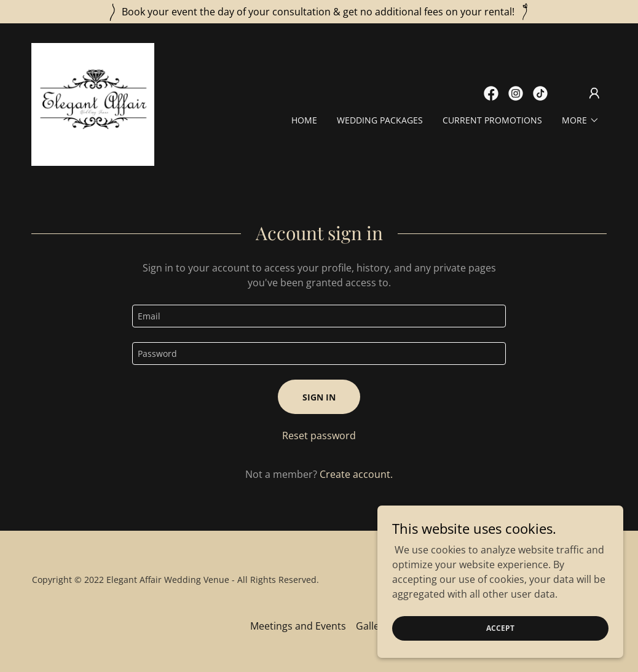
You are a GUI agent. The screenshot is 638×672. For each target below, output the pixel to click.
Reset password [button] (319, 436)
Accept (500, 628)
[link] (93, 103)
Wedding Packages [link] (380, 120)
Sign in (319, 397)
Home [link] (304, 120)
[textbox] (319, 316)
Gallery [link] (372, 626)
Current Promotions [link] (492, 120)
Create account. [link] (356, 474)
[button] (594, 93)
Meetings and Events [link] (298, 626)
